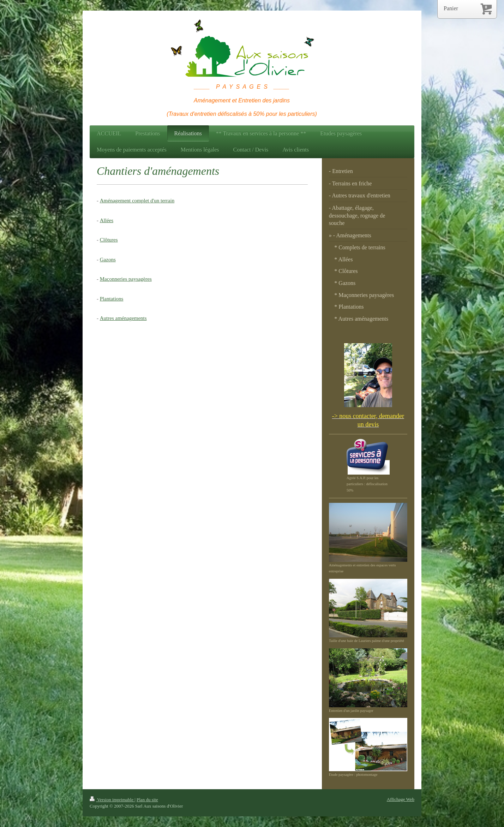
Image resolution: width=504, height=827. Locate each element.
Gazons (108, 260)
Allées (107, 220)
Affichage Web (401, 799)
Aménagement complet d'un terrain (137, 201)
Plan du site (147, 800)
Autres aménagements (123, 318)
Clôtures (109, 240)
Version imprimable (112, 800)
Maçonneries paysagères (126, 279)
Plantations (112, 299)
